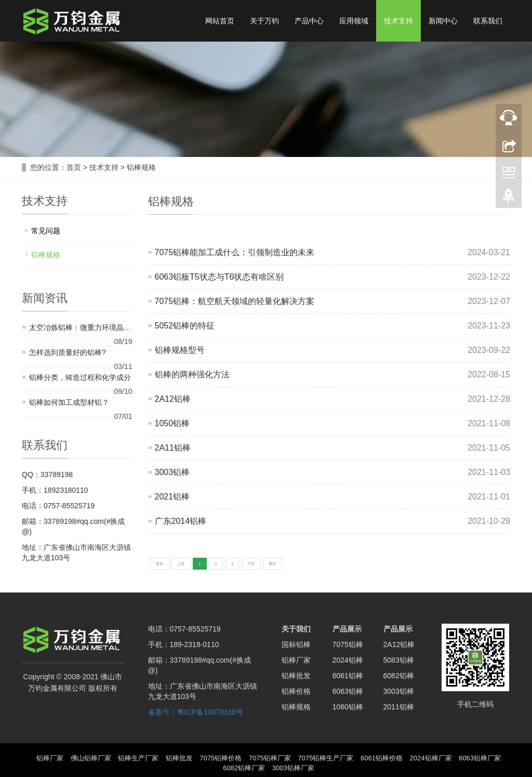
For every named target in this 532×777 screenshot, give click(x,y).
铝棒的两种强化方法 (192, 374)
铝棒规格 (141, 167)
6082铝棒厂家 (244, 767)
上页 (203, 562)
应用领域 (354, 21)
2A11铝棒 (173, 448)
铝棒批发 (296, 675)
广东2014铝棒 (181, 521)
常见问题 (46, 231)
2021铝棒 (172, 497)
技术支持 (398, 21)
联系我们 (488, 21)
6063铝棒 (348, 690)
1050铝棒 (172, 423)
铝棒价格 (296, 690)
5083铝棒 (399, 659)
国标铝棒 (296, 643)
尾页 (348, 562)
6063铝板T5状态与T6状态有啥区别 (220, 277)
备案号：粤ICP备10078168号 (196, 711)
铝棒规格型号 (180, 350)
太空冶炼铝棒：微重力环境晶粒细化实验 (83, 327)
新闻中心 (443, 21)
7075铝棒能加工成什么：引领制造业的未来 (235, 252)
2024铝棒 (348, 659)
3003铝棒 (172, 472)
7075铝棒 (348, 643)
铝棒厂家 (296, 659)
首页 (74, 167)
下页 (313, 562)
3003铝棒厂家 (293, 767)
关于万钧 (264, 21)
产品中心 (309, 21)
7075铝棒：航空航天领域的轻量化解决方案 (235, 301)
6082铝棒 (399, 675)
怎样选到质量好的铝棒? (68, 352)
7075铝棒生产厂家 (326, 757)
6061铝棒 (348, 675)
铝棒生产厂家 (138, 757)
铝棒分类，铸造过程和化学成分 (80, 377)
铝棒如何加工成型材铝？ (69, 402)
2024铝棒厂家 (431, 757)
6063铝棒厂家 (480, 757)
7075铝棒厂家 (270, 757)
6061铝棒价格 (382, 757)
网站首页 (220, 21)
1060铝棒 (348, 706)
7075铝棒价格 (221, 757)
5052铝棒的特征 (185, 326)
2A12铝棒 (173, 399)
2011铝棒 (399, 706)
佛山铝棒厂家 (91, 757)
